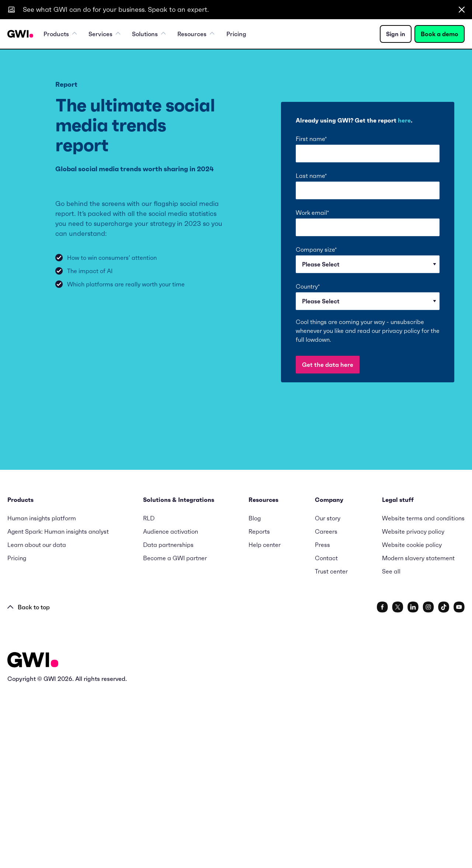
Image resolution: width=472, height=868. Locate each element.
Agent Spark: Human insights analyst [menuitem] (58, 708)
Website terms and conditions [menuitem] (423, 695)
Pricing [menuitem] (236, 34)
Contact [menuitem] (326, 735)
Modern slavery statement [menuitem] (418, 735)
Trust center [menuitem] (331, 748)
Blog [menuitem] (255, 695)
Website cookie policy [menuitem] (412, 721)
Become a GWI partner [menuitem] (175, 735)
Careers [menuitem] (326, 708)
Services (104, 34)
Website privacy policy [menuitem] (413, 708)
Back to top (29, 784)
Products (60, 34)
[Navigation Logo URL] (20, 34)
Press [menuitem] (322, 721)
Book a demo (440, 34)
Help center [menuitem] (265, 721)
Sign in (396, 34)
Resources (196, 34)
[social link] (382, 784)
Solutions (149, 34)
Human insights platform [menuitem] (42, 695)
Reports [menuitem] (259, 708)
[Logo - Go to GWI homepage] (33, 838)
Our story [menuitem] (328, 695)
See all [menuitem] (391, 748)
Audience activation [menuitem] (171, 708)
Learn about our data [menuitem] (37, 721)
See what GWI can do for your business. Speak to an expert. (116, 9)
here (404, 120)
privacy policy (401, 331)
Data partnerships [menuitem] (168, 721)
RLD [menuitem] (149, 695)
